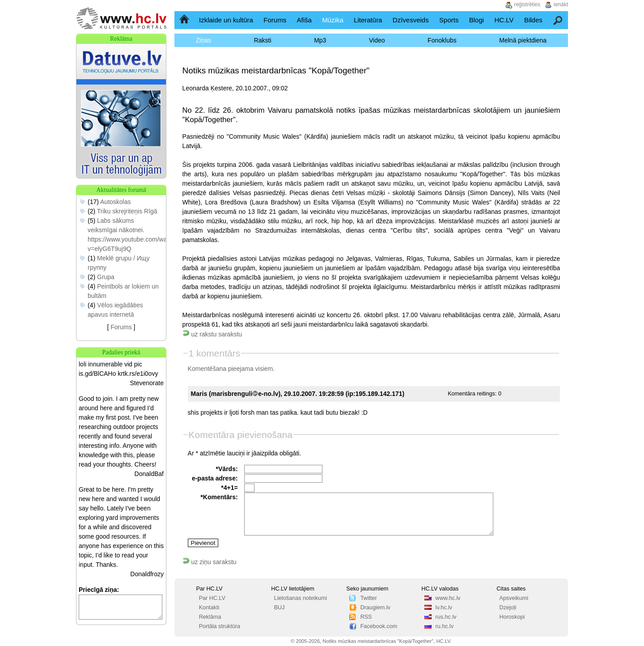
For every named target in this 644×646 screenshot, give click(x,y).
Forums (275, 20)
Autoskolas (115, 202)
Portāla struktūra (220, 626)
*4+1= (229, 488)
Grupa (106, 277)
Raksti (263, 40)
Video (377, 40)
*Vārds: (227, 469)
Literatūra (368, 20)
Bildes (533, 20)
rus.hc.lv (446, 617)
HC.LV (504, 20)
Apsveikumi (514, 598)
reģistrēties (527, 4)
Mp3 (320, 40)
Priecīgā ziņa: (99, 590)
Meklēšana (558, 20)
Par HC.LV (212, 598)
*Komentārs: (219, 497)
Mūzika (333, 20)
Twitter (369, 598)
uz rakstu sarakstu (212, 334)
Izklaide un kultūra (226, 20)
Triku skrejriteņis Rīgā (127, 211)
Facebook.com (379, 626)
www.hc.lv (448, 598)
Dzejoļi (508, 608)
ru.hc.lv (445, 626)
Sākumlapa (185, 20)
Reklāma (210, 617)
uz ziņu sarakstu (210, 562)
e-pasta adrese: (215, 478)
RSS (366, 617)
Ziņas (203, 40)
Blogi (477, 20)
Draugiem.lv (375, 608)
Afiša (304, 20)
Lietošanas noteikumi (301, 598)
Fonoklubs (442, 40)
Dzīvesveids (411, 20)
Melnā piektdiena (523, 40)
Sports (449, 20)
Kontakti (209, 608)
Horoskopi (512, 617)
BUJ (280, 608)
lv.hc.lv (444, 608)
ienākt (561, 4)
